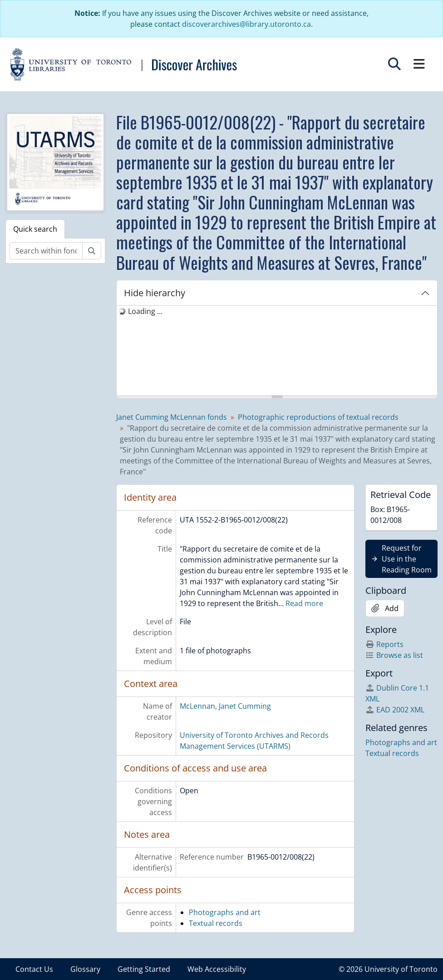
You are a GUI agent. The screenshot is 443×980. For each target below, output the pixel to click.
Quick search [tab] (35, 229)
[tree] (277, 351)
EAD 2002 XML (395, 710)
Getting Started (144, 969)
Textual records (216, 923)
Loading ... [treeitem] (145, 311)
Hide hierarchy (155, 293)
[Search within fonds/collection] (46, 251)
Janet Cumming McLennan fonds (172, 417)
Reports (384, 644)
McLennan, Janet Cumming (225, 706)
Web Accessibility (217, 969)
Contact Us (34, 969)
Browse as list (394, 655)
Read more (304, 603)
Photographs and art (225, 912)
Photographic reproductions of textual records (318, 417)
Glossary (85, 969)
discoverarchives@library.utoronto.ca (246, 24)
